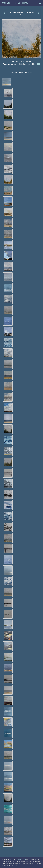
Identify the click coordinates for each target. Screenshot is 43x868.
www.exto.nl (22, 859)
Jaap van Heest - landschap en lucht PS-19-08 (16, 3)
